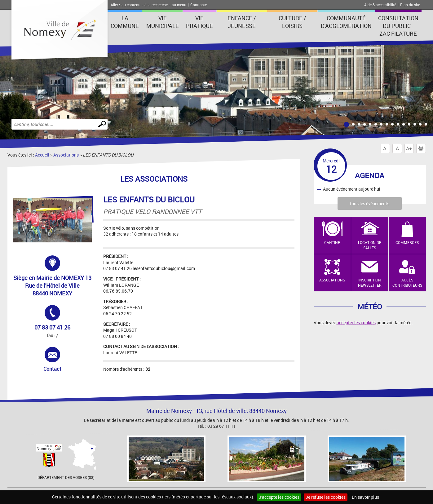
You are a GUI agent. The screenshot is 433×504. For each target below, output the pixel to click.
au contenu (131, 5)
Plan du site (410, 5)
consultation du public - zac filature (398, 26)
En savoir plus (365, 497)
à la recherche (156, 5)
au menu (179, 5)
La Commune (125, 22)
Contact (60, 360)
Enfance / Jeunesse (242, 22)
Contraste (199, 5)
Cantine (332, 242)
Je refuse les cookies (326, 497)
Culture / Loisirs (292, 22)
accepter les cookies (356, 323)
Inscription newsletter (370, 283)
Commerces (407, 242)
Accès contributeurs (407, 283)
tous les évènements (370, 203)
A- (385, 148)
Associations (66, 155)
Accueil (42, 155)
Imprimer (422, 148)
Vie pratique (199, 22)
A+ (409, 148)
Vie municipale (163, 22)
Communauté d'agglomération (346, 22)
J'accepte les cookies (279, 497)
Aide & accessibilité (380, 5)
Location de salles (370, 245)
